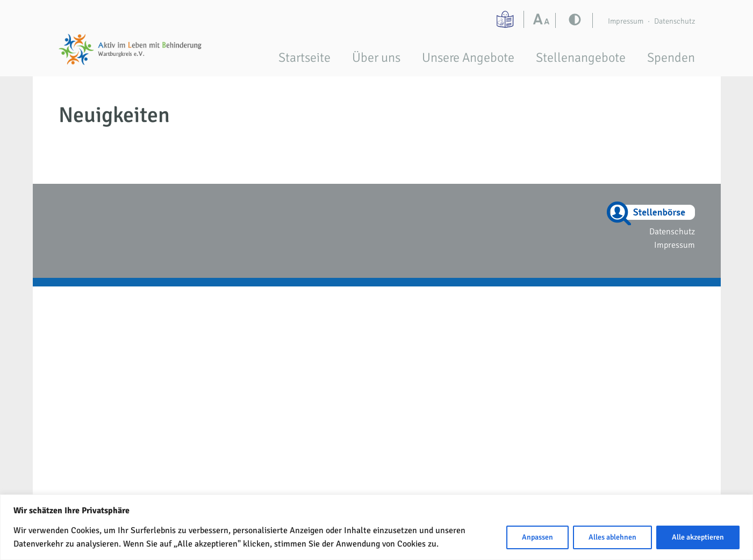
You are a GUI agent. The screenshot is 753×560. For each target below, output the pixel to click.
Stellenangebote (581, 58)
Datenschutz (675, 21)
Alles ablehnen (612, 537)
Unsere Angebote (468, 58)
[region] (376, 527)
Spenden (671, 58)
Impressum (626, 21)
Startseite (304, 58)
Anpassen (537, 537)
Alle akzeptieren (698, 537)
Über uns (376, 58)
